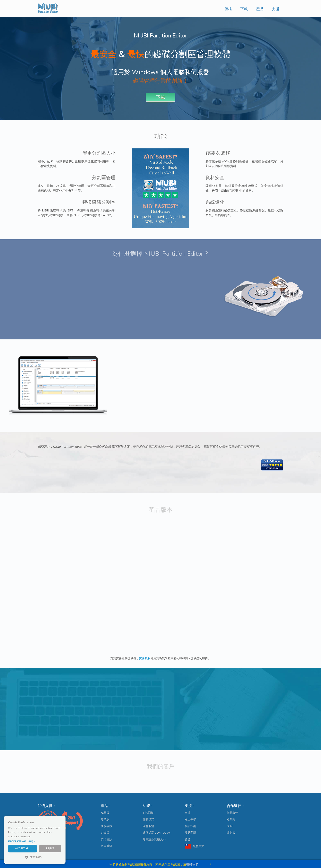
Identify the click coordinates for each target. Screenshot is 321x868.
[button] (35, 841)
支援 (276, 9)
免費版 (105, 813)
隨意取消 (148, 826)
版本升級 (106, 846)
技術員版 (145, 658)
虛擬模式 (148, 819)
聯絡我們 (192, 864)
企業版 (105, 833)
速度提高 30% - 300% (157, 833)
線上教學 (190, 819)
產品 (260, 9)
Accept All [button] (22, 848)
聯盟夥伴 (232, 813)
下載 (244, 9)
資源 (188, 839)
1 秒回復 (148, 813)
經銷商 (231, 819)
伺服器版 (106, 826)
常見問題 (190, 833)
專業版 (105, 819)
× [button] (61, 820)
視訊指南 (190, 826)
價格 (228, 9)
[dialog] (35, 840)
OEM (230, 826)
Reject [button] (50, 848)
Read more (39, 836)
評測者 (231, 833)
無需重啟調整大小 (154, 839)
